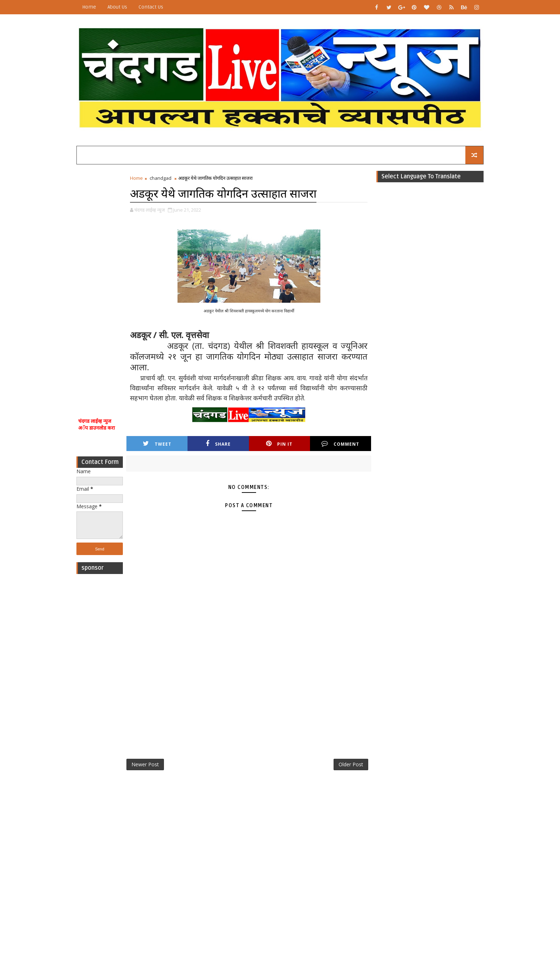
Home (89, 7)
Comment (340, 444)
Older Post (351, 764)
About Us (117, 7)
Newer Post (145, 764)
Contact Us (151, 7)
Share (218, 444)
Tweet (157, 444)
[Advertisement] (100, 282)
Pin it (279, 444)
